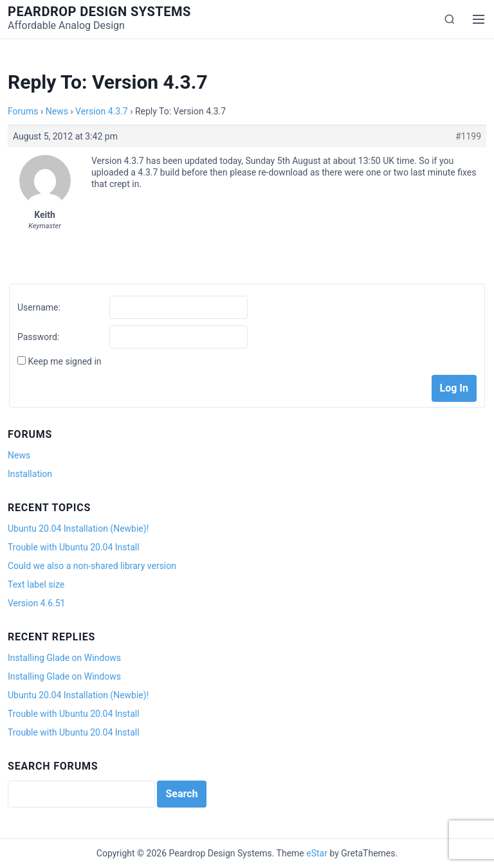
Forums (23, 111)
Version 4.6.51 (36, 603)
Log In (454, 388)
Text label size (36, 584)
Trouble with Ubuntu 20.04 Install (74, 547)
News (57, 111)
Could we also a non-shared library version (92, 566)
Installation (30, 474)
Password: (38, 337)
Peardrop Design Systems (99, 12)
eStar (317, 853)
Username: (39, 307)
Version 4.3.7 (102, 111)
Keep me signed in (64, 361)
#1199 (468, 136)
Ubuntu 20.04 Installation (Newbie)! (78, 529)
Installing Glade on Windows (64, 658)
